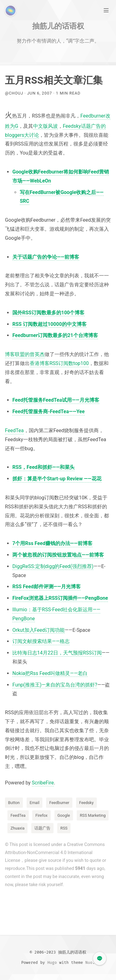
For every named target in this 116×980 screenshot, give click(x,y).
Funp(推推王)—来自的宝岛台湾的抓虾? (55, 685)
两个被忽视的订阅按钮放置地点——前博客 (58, 555)
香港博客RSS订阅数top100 (59, 363)
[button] (100, 959)
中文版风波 (45, 126)
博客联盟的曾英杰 (25, 354)
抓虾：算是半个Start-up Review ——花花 (57, 479)
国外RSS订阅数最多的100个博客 (49, 313)
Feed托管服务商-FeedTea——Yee (49, 411)
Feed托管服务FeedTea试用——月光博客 (56, 400)
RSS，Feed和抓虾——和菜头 (43, 467)
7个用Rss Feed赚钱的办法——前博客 (52, 543)
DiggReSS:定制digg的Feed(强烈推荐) (53, 566)
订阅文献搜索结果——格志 (41, 641)
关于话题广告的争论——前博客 (46, 257)
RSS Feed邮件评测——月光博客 (47, 587)
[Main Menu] (106, 10)
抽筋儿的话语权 (58, 26)
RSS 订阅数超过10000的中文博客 (49, 324)
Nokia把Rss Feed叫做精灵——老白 (50, 673)
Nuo (89, 962)
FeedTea (14, 430)
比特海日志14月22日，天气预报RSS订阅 (57, 653)
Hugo (52, 962)
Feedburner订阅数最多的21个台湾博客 (55, 335)
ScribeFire (43, 783)
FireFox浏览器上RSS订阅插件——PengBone (60, 598)
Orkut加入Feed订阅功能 (39, 630)
